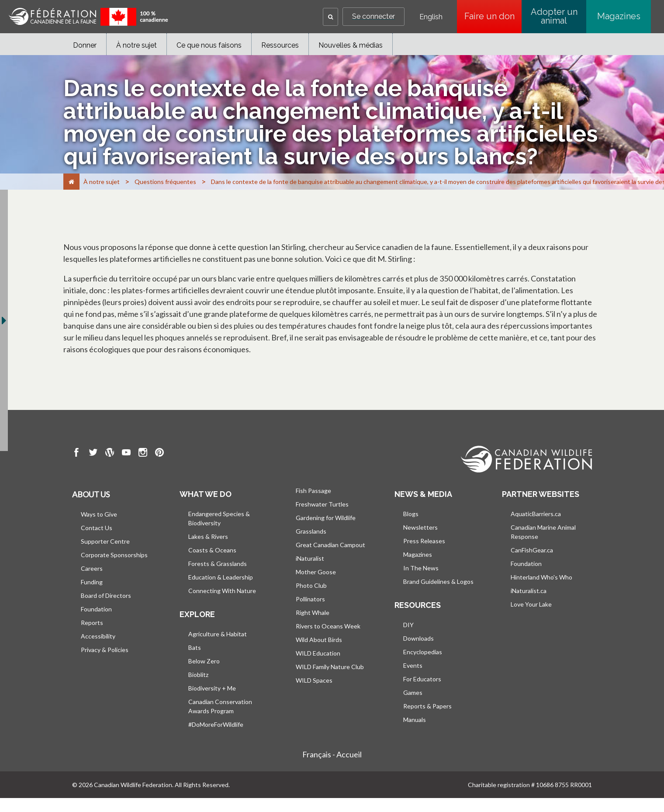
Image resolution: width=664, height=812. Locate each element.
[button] (330, 17)
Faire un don (493, 16)
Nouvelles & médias (351, 45)
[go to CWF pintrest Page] (159, 454)
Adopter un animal (554, 16)
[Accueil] (71, 182)
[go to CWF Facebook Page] (76, 454)
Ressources (280, 45)
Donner (85, 45)
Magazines (619, 16)
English (431, 17)
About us (91, 494)
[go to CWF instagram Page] (143, 454)
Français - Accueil (332, 754)
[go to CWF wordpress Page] (110, 454)
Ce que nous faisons (209, 45)
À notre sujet (137, 45)
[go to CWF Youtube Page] (126, 454)
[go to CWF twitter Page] (93, 454)
